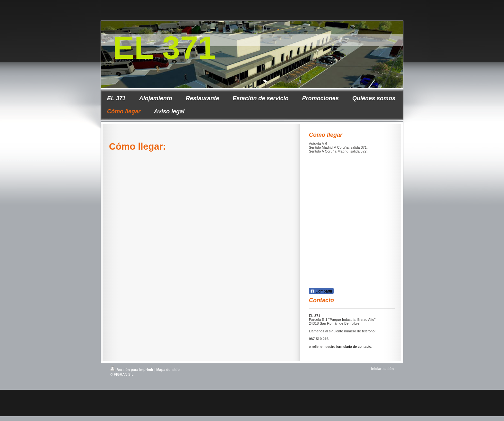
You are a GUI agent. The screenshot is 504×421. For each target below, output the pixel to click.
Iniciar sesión (382, 369)
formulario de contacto (354, 346)
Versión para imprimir (132, 370)
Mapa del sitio (168, 370)
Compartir (321, 291)
